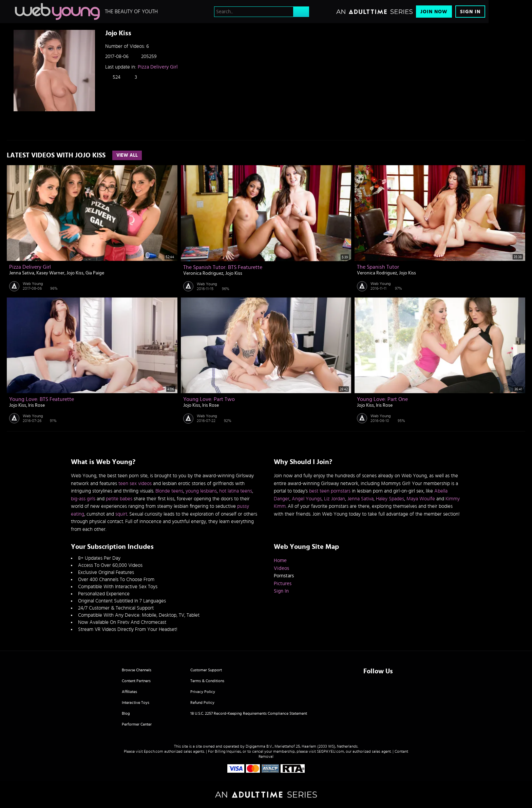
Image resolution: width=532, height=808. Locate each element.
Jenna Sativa (22, 273)
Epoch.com (154, 751)
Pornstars (284, 576)
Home (280, 561)
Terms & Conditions (207, 681)
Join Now (434, 12)
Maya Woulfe (421, 499)
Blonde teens (169, 491)
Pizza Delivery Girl (158, 67)
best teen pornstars (330, 491)
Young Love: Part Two (209, 399)
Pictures (283, 584)
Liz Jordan (335, 499)
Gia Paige (95, 273)
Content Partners (136, 681)
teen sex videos (135, 484)
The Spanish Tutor (378, 267)
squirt (121, 514)
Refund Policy (202, 703)
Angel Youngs (307, 499)
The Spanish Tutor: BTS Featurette (223, 267)
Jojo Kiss (75, 273)
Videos (281, 568)
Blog (126, 713)
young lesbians (201, 491)
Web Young (33, 284)
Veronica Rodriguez (203, 273)
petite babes (119, 499)
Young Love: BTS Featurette (42, 399)
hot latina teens (236, 491)
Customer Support (206, 670)
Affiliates (129, 692)
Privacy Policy (203, 692)
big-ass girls (83, 499)
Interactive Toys (136, 703)
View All (127, 155)
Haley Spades (390, 499)
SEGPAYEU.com (330, 751)
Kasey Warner (50, 273)
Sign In (470, 12)
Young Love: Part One (382, 399)
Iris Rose (36, 405)
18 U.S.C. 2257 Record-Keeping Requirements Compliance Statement (249, 713)
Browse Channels (137, 670)
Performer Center (137, 724)
